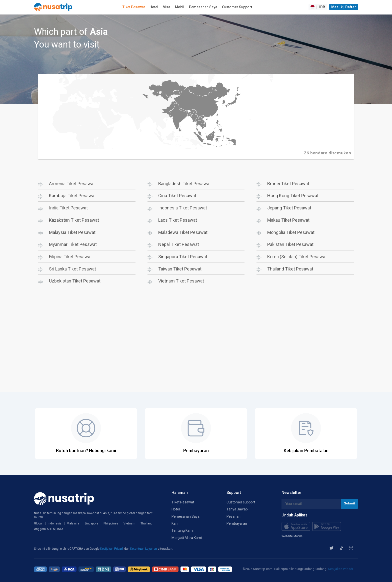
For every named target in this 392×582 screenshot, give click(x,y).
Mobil (180, 7)
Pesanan (233, 516)
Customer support (241, 502)
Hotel (154, 7)
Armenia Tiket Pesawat (72, 184)
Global (38, 523)
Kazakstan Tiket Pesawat (74, 220)
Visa (167, 7)
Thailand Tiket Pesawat (290, 269)
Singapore (91, 523)
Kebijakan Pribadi (112, 549)
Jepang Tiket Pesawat (289, 208)
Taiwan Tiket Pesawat (180, 269)
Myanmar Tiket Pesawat (73, 244)
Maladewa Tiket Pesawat (183, 232)
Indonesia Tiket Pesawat (183, 208)
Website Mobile (292, 536)
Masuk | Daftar (344, 7)
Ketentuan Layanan (144, 549)
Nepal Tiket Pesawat (179, 244)
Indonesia (55, 523)
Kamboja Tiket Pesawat (72, 196)
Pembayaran (237, 523)
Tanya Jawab (237, 509)
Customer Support (237, 7)
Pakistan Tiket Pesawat (290, 244)
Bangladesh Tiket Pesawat (184, 184)
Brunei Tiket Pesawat (288, 184)
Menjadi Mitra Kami (187, 538)
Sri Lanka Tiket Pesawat (72, 269)
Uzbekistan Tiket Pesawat (75, 281)
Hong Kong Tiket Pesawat (293, 196)
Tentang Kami (182, 530)
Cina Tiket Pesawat (177, 196)
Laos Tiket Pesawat (178, 220)
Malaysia (73, 523)
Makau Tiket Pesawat (288, 220)
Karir (175, 523)
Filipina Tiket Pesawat (70, 257)
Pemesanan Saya (203, 7)
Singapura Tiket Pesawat (183, 257)
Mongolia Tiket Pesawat (291, 232)
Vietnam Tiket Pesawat (181, 281)
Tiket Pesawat (134, 7)
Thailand (146, 523)
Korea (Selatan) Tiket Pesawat (297, 257)
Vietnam (129, 523)
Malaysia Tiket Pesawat (72, 232)
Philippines (111, 523)
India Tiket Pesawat (68, 208)
